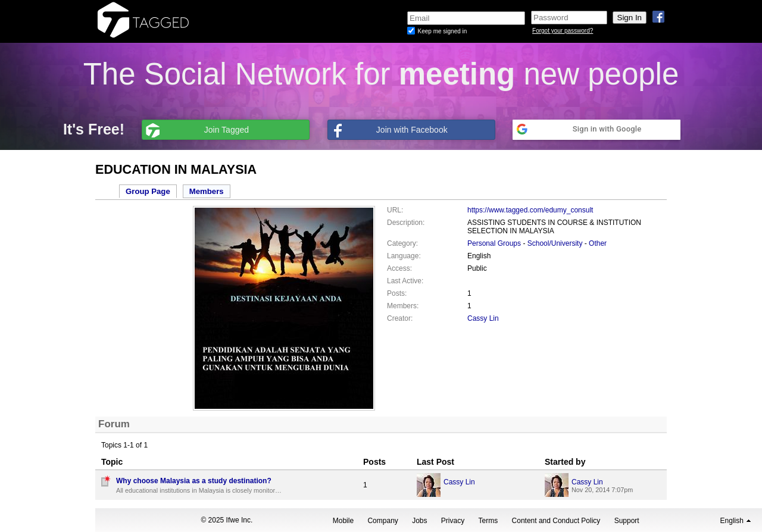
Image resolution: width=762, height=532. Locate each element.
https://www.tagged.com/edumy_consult (530, 210)
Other (598, 243)
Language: (404, 256)
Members (207, 191)
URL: (395, 210)
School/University (555, 243)
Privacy (453, 521)
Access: (399, 268)
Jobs (419, 521)
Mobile (343, 521)
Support (627, 521)
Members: (403, 306)
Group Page (148, 191)
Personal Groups (494, 243)
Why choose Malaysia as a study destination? (194, 481)
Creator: (400, 318)
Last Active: (405, 281)
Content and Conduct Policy (556, 521)
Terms (488, 521)
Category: (402, 243)
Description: (406, 223)
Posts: (397, 293)
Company (382, 521)
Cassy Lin (483, 318)
